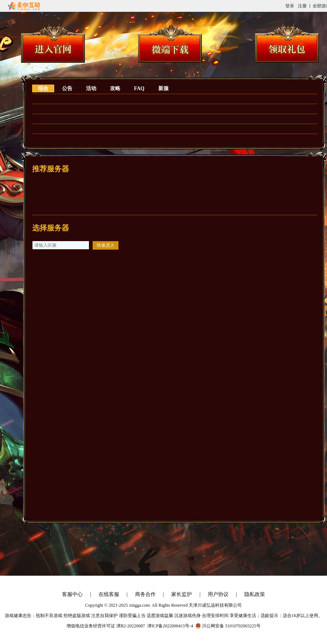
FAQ (139, 88)
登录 (290, 6)
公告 (67, 88)
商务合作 (145, 594)
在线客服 (109, 594)
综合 (43, 88)
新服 (163, 88)
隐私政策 (255, 594)
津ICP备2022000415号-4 (170, 626)
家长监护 (182, 594)
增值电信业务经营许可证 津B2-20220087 (106, 626)
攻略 (115, 88)
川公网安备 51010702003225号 (231, 626)
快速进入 (106, 245)
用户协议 (218, 594)
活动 (91, 88)
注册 (302, 6)
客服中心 (72, 594)
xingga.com (139, 605)
